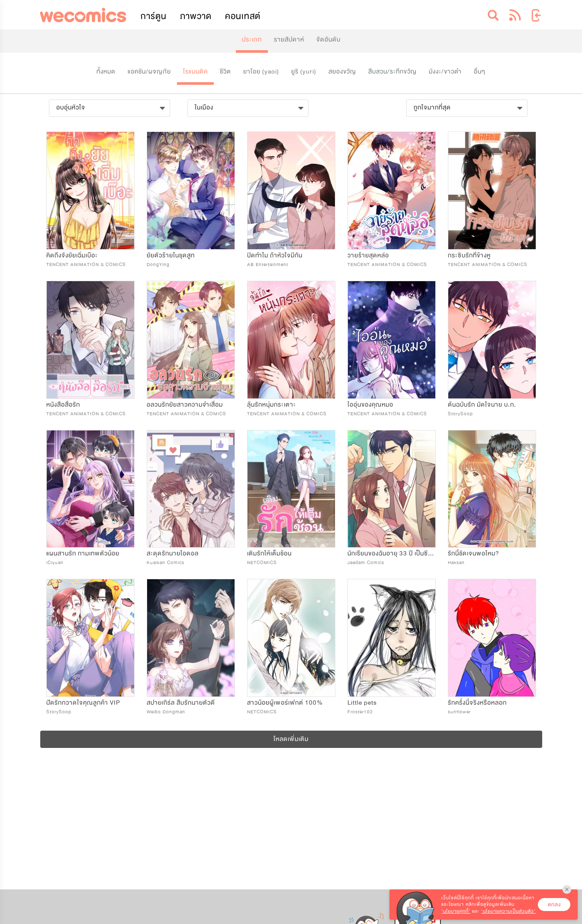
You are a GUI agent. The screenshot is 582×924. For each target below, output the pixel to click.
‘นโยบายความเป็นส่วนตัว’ (508, 911)
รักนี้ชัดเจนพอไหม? (474, 553)
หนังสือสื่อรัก (63, 405)
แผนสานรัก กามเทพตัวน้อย (83, 553)
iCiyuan (55, 563)
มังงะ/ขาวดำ (445, 72)
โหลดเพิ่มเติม (291, 739)
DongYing (158, 265)
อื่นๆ (480, 72)
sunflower (459, 712)
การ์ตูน (154, 16)
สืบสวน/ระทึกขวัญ (392, 72)
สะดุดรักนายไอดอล (173, 553)
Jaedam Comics (366, 563)
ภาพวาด (196, 16)
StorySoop (460, 414)
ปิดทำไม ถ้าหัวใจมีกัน (275, 255)
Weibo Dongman (166, 712)
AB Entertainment (268, 265)
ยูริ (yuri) (304, 72)
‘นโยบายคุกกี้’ (456, 911)
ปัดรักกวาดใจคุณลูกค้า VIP (83, 703)
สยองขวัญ (342, 72)
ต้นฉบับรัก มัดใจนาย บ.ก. (482, 405)
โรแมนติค (195, 72)
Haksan (456, 563)
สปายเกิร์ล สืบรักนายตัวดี (181, 703)
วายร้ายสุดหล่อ (368, 255)
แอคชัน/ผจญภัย (149, 72)
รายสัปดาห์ (289, 40)
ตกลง (554, 905)
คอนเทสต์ (243, 16)
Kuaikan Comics (166, 563)
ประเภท (252, 40)
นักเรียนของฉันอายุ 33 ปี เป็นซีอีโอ (393, 553)
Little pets (362, 703)
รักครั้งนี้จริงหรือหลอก (477, 703)
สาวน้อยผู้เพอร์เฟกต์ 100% (285, 703)
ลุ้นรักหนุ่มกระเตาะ (272, 405)
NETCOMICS (262, 563)
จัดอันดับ (328, 40)
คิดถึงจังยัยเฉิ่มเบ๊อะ (72, 255)
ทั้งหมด (106, 72)
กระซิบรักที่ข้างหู (469, 255)
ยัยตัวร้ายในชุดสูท (171, 255)
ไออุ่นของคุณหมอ (370, 405)
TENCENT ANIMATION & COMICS (86, 265)
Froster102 (360, 712)
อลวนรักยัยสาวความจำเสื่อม (185, 405)
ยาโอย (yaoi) (261, 72)
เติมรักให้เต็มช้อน (269, 553)
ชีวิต (225, 72)
